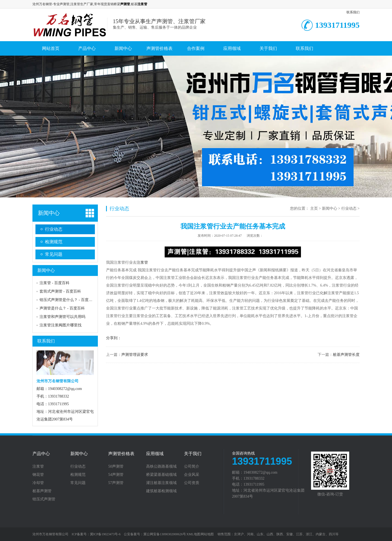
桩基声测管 (42, 491)
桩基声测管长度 (346, 355)
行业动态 (54, 229)
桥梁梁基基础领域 (161, 475)
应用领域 (232, 48)
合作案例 (196, 48)
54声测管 (116, 475)
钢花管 (38, 475)
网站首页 (51, 48)
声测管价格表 (159, 48)
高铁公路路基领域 (161, 467)
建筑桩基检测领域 (161, 491)
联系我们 (353, 12)
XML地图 (193, 534)
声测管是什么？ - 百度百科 (62, 308)
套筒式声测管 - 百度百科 (60, 291)
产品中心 (87, 48)
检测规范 (54, 242)
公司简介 (192, 467)
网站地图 (207, 534)
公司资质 (192, 483)
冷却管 (38, 483)
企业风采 (192, 475)
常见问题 (54, 254)
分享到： (114, 338)
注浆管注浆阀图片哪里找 (61, 325)
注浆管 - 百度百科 (55, 283)
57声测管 (116, 483)
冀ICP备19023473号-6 (105, 534)
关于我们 (268, 48)
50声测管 (116, 467)
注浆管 (142, 262)
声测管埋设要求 (135, 355)
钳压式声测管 (44, 499)
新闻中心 (123, 48)
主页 (314, 208)
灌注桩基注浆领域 (161, 483)
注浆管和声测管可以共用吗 (62, 317)
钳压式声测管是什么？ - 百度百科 (68, 300)
